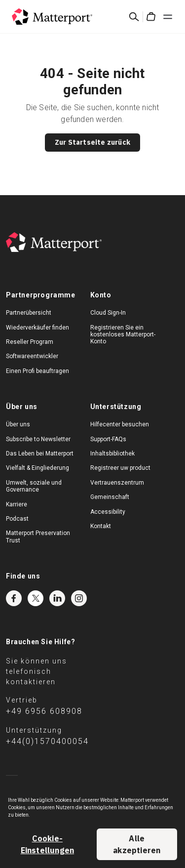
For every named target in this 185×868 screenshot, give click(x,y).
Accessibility (108, 512)
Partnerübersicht (29, 313)
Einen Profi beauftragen (37, 371)
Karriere (17, 504)
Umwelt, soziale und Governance (34, 486)
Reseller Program (30, 342)
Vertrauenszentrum (117, 483)
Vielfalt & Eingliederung (37, 468)
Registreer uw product (120, 468)
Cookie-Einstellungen (48, 844)
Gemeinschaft (110, 497)
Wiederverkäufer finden (37, 328)
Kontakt (101, 526)
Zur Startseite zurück (92, 142)
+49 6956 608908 (44, 711)
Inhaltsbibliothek (112, 454)
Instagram (79, 598)
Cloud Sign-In (108, 313)
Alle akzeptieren (137, 844)
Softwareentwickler (32, 356)
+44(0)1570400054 (47, 741)
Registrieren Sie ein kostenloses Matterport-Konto (123, 335)
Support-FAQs (108, 439)
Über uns (18, 424)
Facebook (14, 598)
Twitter (36, 598)
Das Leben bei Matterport (40, 454)
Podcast (17, 519)
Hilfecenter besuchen (120, 424)
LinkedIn (57, 598)
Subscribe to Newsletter (38, 439)
